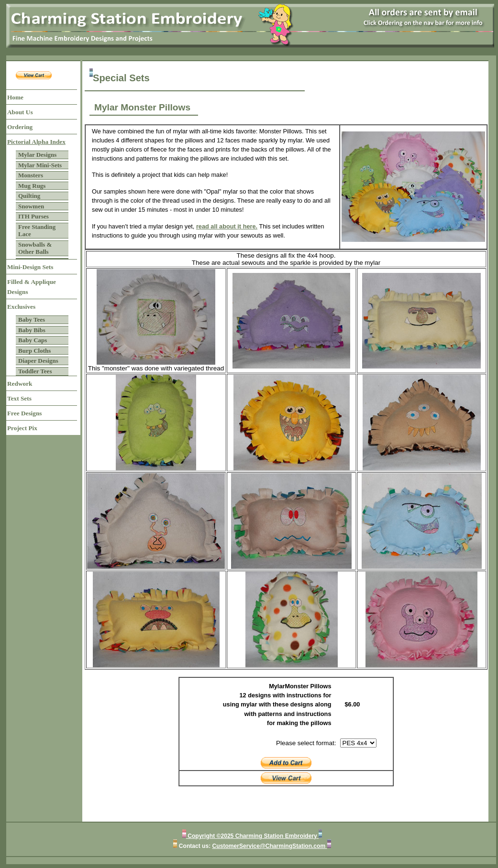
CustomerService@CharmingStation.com (270, 846)
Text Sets (19, 398)
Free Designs (25, 413)
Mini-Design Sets (30, 267)
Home (15, 97)
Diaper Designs (38, 361)
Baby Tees (32, 320)
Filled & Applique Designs (32, 287)
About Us (20, 112)
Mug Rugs (32, 186)
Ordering (20, 127)
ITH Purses (33, 216)
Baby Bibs (32, 330)
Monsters (31, 175)
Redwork (20, 384)
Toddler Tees (35, 371)
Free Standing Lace (37, 231)
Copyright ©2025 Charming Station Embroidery (252, 836)
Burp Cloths (34, 351)
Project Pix (22, 428)
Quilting (29, 196)
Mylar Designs (37, 155)
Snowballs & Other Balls (35, 248)
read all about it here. (227, 226)
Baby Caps (33, 340)
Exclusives (21, 307)
